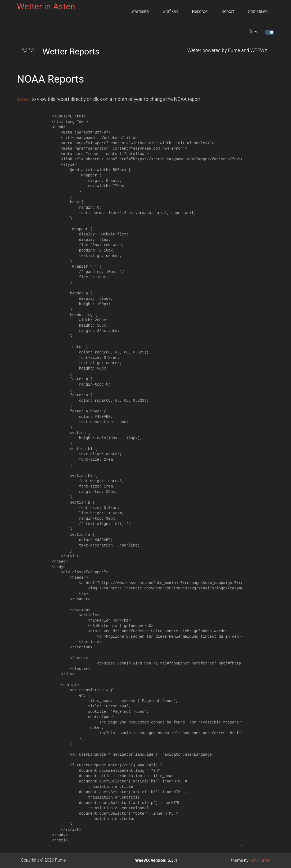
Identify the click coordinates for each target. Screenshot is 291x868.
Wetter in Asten (46, 6)
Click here (27, 99)
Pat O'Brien (260, 860)
